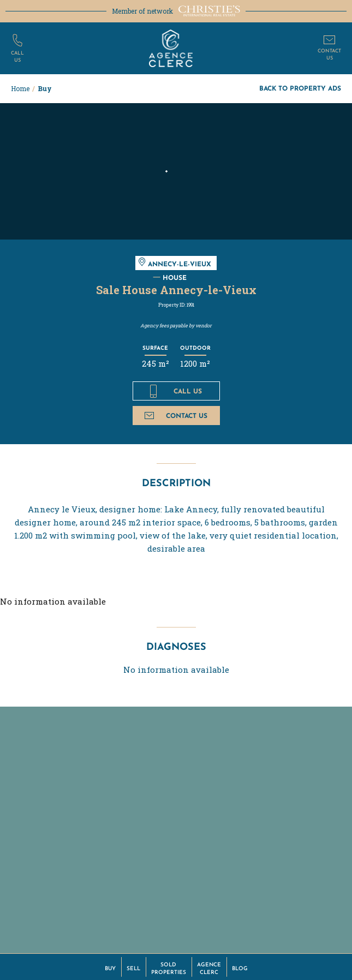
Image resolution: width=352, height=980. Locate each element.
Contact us (176, 416)
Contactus (329, 54)
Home (20, 88)
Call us (176, 391)
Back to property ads (300, 88)
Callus (17, 56)
